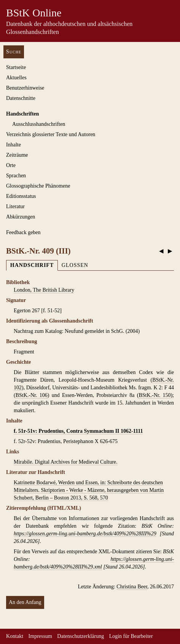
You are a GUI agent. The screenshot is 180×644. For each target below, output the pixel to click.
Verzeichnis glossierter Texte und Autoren (51, 134)
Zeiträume (17, 155)
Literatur (15, 206)
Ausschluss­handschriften (39, 124)
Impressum (40, 636)
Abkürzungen (21, 217)
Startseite (16, 67)
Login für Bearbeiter (131, 636)
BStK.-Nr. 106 (32, 395)
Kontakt (15, 636)
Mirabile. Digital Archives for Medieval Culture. (66, 462)
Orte (11, 165)
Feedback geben (23, 232)
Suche (14, 52)
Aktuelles (16, 78)
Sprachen (16, 176)
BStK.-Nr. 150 (155, 395)
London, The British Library (44, 290)
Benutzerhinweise (25, 88)
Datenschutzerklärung (80, 636)
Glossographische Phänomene (38, 186)
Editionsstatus (21, 196)
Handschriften (22, 114)
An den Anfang (25, 602)
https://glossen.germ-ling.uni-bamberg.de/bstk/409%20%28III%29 (85, 534)
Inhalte (14, 145)
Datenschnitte (21, 98)
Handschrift (32, 265)
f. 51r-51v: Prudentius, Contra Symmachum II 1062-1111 (78, 431)
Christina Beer (132, 587)
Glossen (75, 265)
